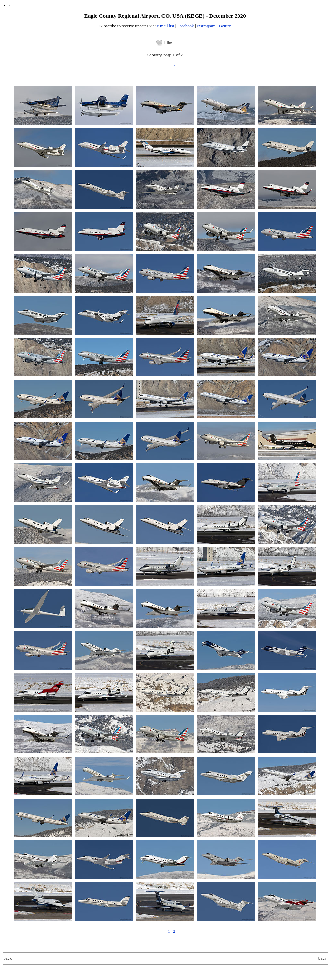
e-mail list (166, 26)
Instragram (206, 26)
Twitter (225, 26)
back (7, 5)
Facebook (186, 26)
